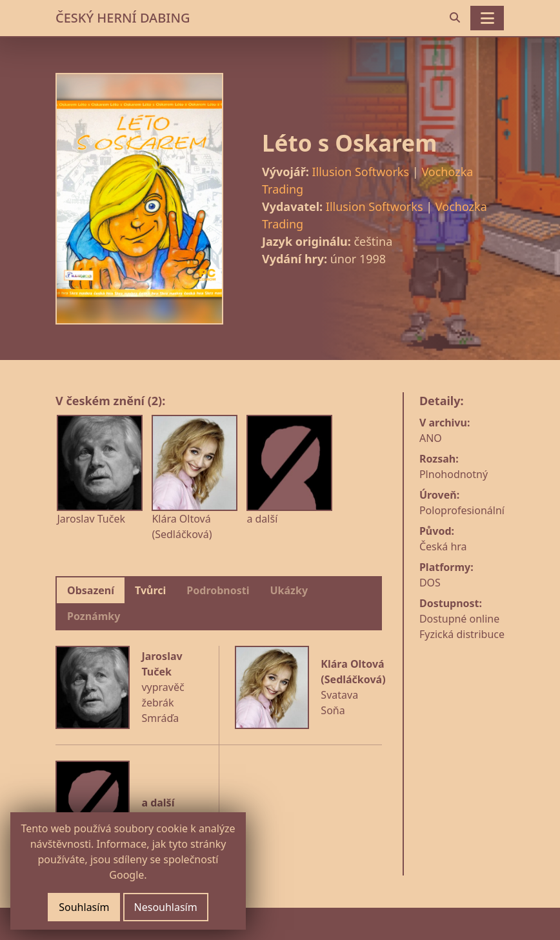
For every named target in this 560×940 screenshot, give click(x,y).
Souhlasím (84, 907)
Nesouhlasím (166, 907)
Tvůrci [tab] (150, 590)
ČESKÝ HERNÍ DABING (123, 18)
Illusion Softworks (360, 172)
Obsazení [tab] (91, 590)
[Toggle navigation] (487, 18)
